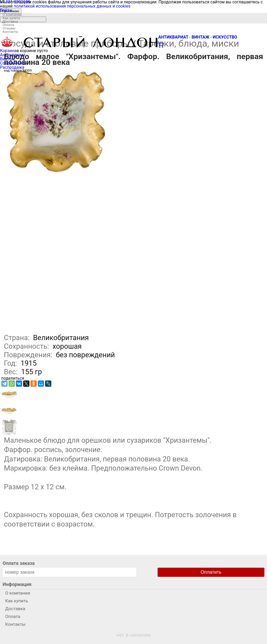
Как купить (11, 18)
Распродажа (12, 67)
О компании (12, 15)
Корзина (8, 51)
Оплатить (211, 572)
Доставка (10, 21)
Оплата (8, 25)
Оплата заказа (19, 563)
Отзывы (9, 28)
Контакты (10, 32)
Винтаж (7, 59)
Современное (13, 63)
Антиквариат (13, 55)
